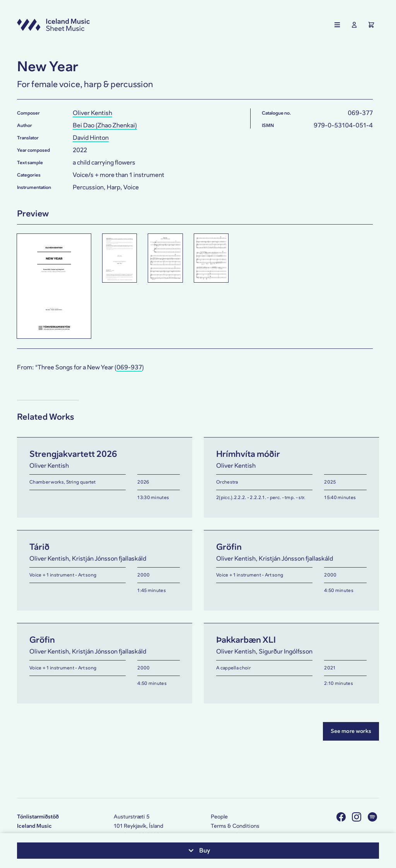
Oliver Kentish (92, 113)
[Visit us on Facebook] (342, 817)
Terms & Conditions (235, 826)
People (219, 817)
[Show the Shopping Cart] (371, 25)
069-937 (129, 367)
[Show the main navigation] (337, 25)
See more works (351, 731)
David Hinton (91, 138)
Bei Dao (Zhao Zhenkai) (105, 125)
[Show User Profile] (354, 25)
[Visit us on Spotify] (373, 817)
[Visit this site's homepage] (53, 25)
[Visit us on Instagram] (358, 817)
